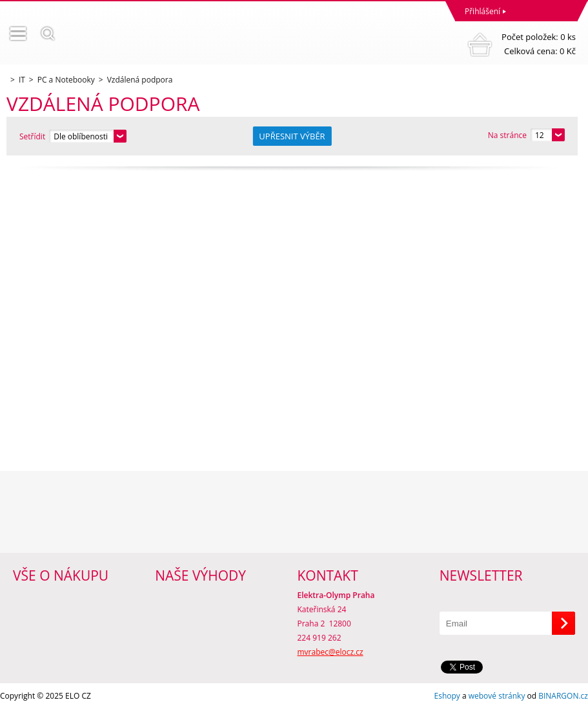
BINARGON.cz (563, 696)
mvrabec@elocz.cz (330, 652)
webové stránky (497, 696)
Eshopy (447, 696)
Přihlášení (482, 11)
